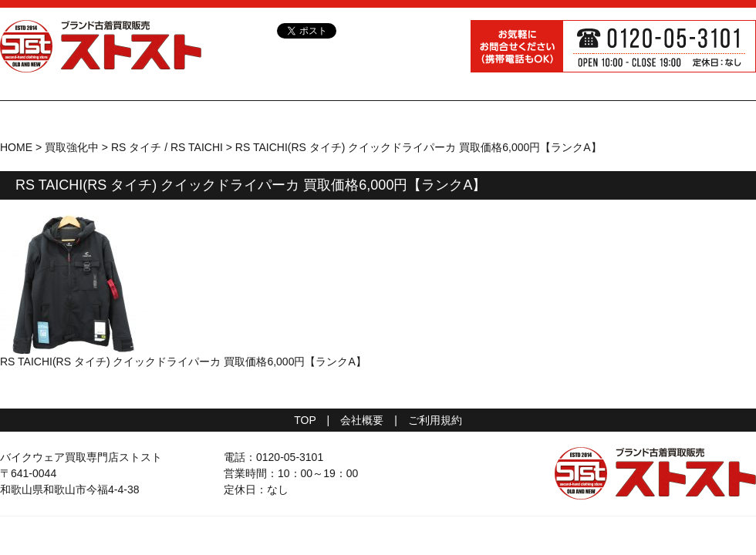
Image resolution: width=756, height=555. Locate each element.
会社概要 (362, 420)
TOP (305, 420)
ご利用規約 (435, 420)
